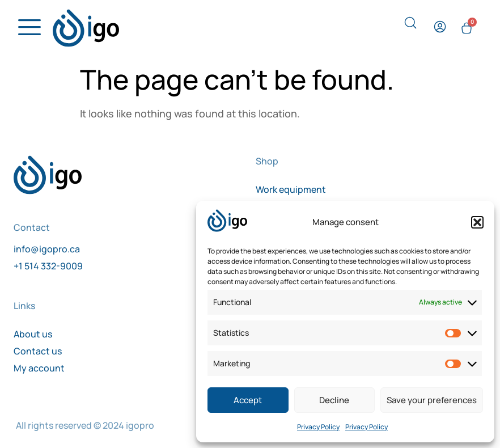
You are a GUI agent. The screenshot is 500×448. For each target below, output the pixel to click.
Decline (334, 400)
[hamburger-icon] (26, 28)
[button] (477, 222)
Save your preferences (432, 400)
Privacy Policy (318, 427)
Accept (248, 400)
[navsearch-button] (410, 26)
